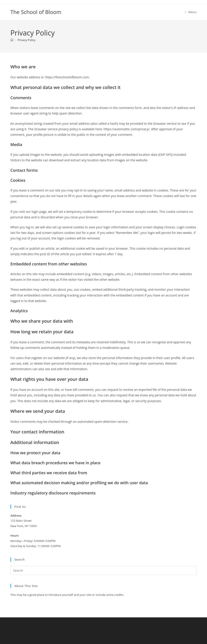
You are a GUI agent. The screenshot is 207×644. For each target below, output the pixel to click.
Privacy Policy (27, 40)
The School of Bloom (36, 12)
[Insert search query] (104, 571)
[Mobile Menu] (191, 12)
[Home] (12, 40)
